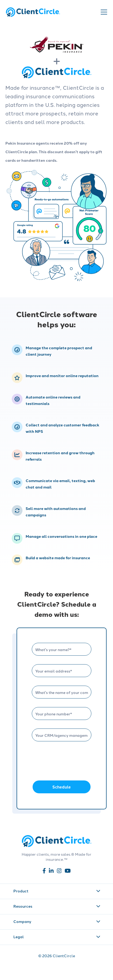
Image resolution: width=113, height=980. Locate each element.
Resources (57, 906)
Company (57, 921)
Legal (57, 937)
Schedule (62, 787)
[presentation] (72, 760)
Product (57, 891)
